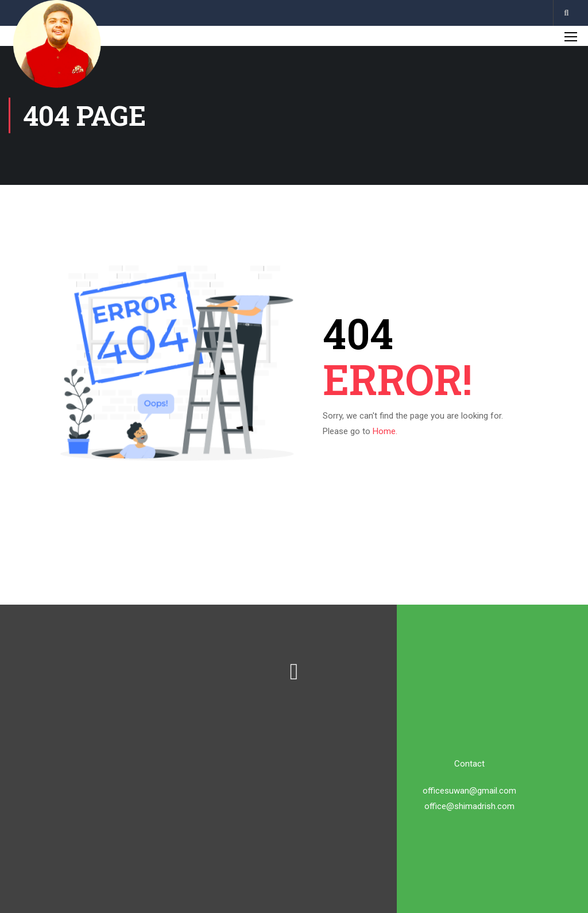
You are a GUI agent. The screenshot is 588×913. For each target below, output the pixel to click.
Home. (385, 431)
